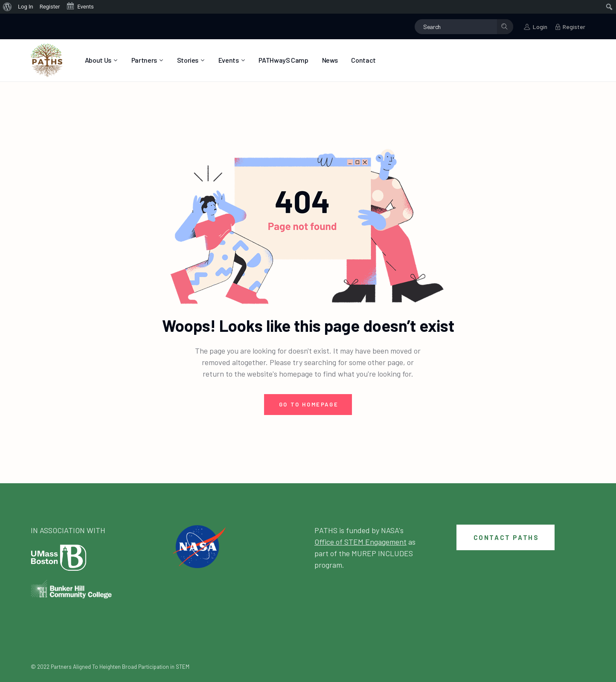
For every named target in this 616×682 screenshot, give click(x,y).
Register (50, 7)
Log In (26, 7)
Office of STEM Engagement (360, 542)
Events (80, 6)
